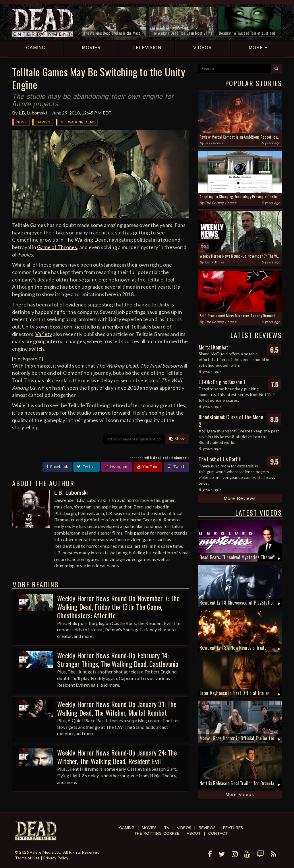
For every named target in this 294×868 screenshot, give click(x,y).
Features (233, 828)
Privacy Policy (56, 858)
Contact (218, 834)
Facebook (57, 467)
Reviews (207, 828)
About (194, 834)
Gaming (43, 122)
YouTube (148, 467)
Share (177, 439)
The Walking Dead (77, 122)
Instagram (117, 467)
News (22, 122)
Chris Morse (214, 262)
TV (167, 828)
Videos (184, 828)
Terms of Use (27, 858)
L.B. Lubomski (33, 113)
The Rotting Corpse (220, 203)
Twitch (176, 467)
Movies (149, 828)
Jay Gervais (214, 143)
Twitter (86, 467)
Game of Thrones (57, 247)
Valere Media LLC (45, 852)
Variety (44, 334)
